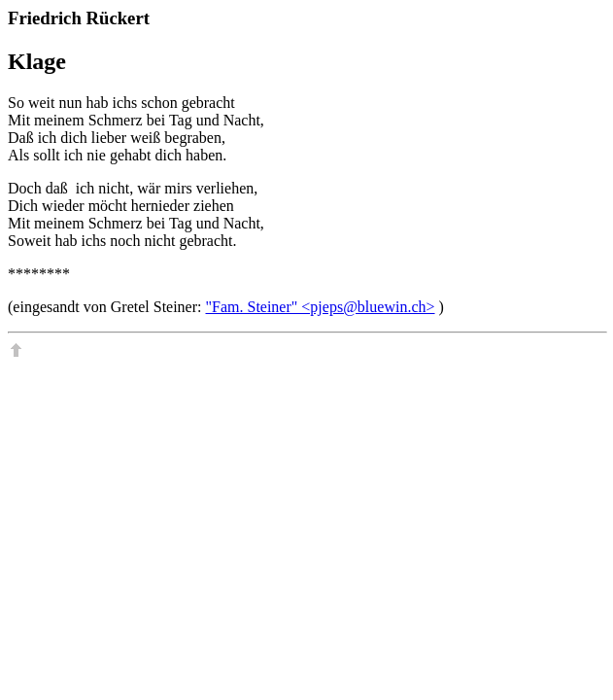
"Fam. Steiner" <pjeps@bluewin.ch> (321, 307)
